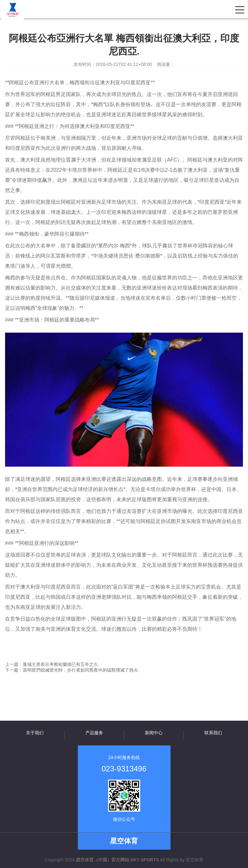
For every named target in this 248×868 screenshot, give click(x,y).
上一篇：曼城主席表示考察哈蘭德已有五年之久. (52, 664)
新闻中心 (154, 733)
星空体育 (195, 860)
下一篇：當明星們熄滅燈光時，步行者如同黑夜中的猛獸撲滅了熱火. (72, 670)
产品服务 (94, 733)
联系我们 (213, 733)
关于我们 (35, 733)
